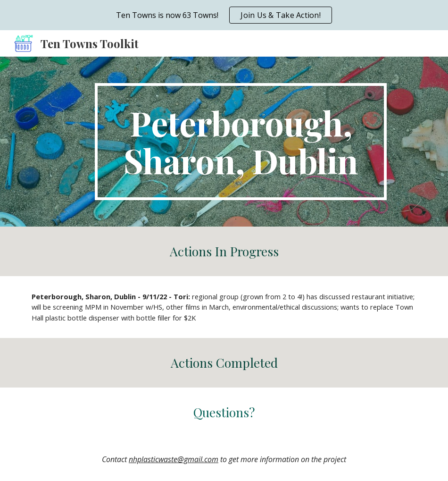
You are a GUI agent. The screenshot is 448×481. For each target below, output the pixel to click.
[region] (224, 15)
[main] (241, 142)
